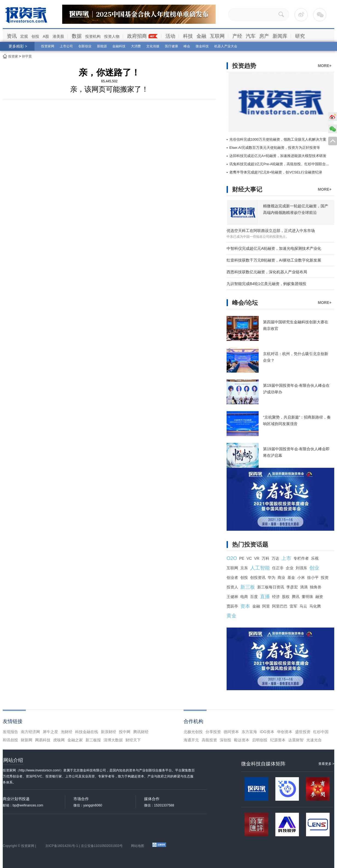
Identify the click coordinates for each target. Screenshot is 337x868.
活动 (170, 36)
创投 (35, 36)
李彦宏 (292, 587)
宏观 (24, 36)
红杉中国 (321, 732)
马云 (303, 606)
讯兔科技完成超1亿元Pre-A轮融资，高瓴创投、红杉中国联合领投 (281, 164)
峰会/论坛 (245, 303)
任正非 (278, 568)
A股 (46, 36)
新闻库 (280, 36)
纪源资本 (278, 740)
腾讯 (296, 597)
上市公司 (66, 46)
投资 (325, 577)
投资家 (13, 56)
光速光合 (314, 740)
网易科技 (43, 740)
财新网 (27, 740)
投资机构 (93, 36)
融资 (319, 597)
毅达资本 (242, 740)
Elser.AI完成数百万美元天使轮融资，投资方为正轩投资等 (275, 148)
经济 (276, 597)
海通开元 (191, 740)
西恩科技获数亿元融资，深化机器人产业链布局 (267, 272)
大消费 (136, 46)
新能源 (102, 46)
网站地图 (138, 846)
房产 (264, 36)
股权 (286, 597)
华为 (272, 577)
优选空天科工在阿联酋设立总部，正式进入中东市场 (271, 231)
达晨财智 (296, 740)
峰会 (187, 46)
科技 (188, 36)
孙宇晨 (27, 56)
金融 (201, 36)
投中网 (125, 732)
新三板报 (93, 740)
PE (242, 558)
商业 (281, 577)
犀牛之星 (50, 732)
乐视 (315, 558)
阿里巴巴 (280, 606)
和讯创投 (10, 740)
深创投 (225, 740)
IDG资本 (267, 732)
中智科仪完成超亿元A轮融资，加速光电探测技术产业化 (274, 248)
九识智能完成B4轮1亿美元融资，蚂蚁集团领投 (266, 284)
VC (249, 558)
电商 (244, 597)
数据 (77, 36)
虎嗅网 (59, 740)
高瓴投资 (209, 740)
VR (257, 558)
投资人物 (112, 36)
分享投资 (213, 732)
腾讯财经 (141, 732)
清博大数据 (113, 740)
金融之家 (75, 740)
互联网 (217, 36)
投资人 (232, 587)
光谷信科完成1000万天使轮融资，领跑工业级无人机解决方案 (278, 139)
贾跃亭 (232, 606)
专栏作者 (301, 558)
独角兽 (316, 587)
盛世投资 (303, 732)
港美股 (58, 36)
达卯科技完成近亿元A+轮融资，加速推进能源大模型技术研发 (278, 156)
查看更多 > (326, 764)
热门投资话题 (250, 545)
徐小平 (313, 577)
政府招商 (137, 36)
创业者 (232, 577)
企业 (290, 568)
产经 (237, 36)
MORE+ (325, 66)
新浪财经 (108, 732)
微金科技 (202, 46)
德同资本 (231, 732)
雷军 (293, 606)
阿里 (266, 606)
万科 (265, 558)
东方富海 (249, 732)
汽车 (251, 36)
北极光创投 (193, 732)
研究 (300, 36)
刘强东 (301, 568)
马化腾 (315, 606)
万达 (275, 558)
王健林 (232, 597)
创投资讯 (258, 577)
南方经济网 (30, 732)
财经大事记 (247, 189)
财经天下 (133, 740)
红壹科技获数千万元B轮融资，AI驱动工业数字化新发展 (274, 260)
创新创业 (85, 46)
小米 (301, 577)
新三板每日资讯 (271, 587)
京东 (244, 568)
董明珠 (307, 597)
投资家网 (48, 46)
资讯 (12, 36)
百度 (254, 597)
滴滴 (304, 587)
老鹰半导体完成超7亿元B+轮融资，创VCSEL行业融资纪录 (276, 172)
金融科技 (119, 46)
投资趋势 (244, 66)
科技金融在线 (87, 732)
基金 (291, 577)
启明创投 (260, 740)
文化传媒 (153, 46)
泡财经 (67, 732)
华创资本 (285, 732)
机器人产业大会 (226, 46)
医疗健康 (172, 46)
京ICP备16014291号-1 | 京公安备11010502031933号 (84, 846)
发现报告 (10, 732)
